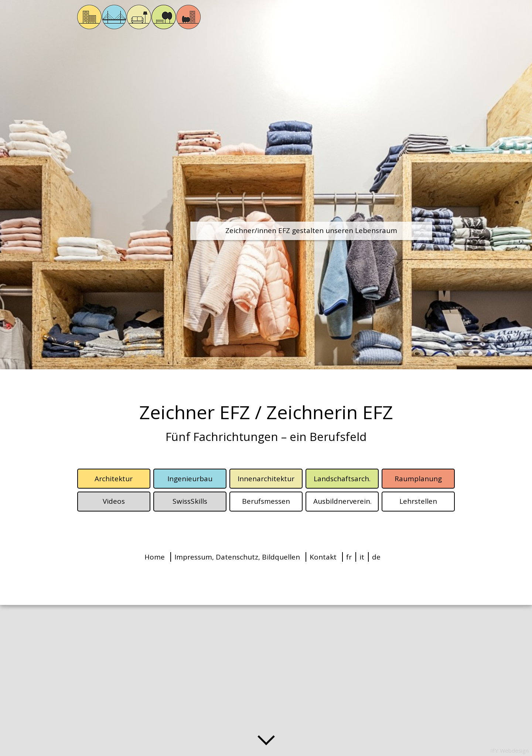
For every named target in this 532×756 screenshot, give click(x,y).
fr (349, 557)
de (376, 557)
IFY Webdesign (509, 750)
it (362, 557)
